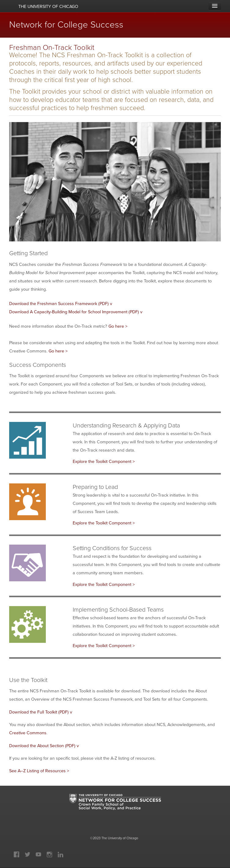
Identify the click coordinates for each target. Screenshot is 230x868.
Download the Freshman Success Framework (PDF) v (61, 304)
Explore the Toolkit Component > (104, 461)
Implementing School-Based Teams (118, 610)
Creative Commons (28, 733)
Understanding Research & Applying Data (126, 425)
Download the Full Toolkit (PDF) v (41, 712)
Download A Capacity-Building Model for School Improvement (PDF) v (76, 312)
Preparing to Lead (95, 487)
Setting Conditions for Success (112, 548)
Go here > (119, 326)
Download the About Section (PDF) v (44, 746)
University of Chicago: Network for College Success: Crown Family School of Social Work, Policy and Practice (115, 808)
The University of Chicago (120, 838)
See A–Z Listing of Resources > (39, 771)
